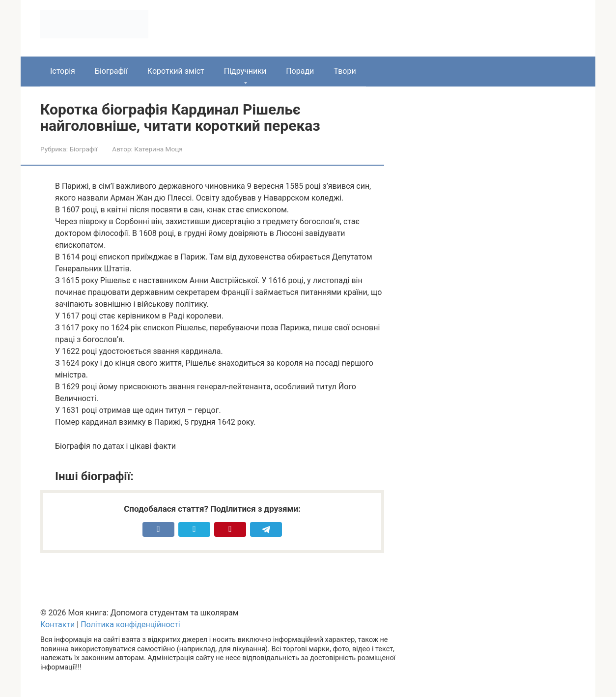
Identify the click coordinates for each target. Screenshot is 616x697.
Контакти (57, 624)
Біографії (111, 71)
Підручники (245, 71)
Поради (300, 71)
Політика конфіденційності (130, 624)
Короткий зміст (176, 71)
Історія (63, 71)
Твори (345, 71)
